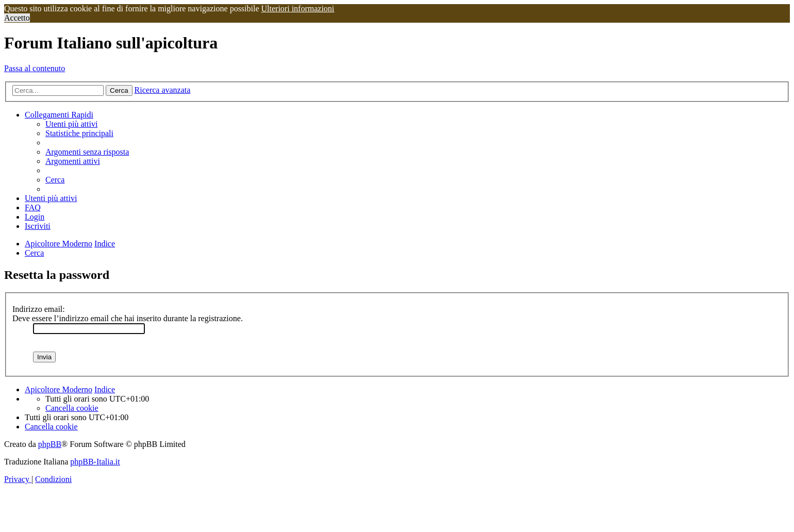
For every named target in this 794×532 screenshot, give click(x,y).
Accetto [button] (17, 18)
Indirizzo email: (39, 309)
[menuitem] (71, 124)
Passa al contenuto (35, 68)
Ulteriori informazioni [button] (298, 9)
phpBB (50, 444)
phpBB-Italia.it (95, 462)
